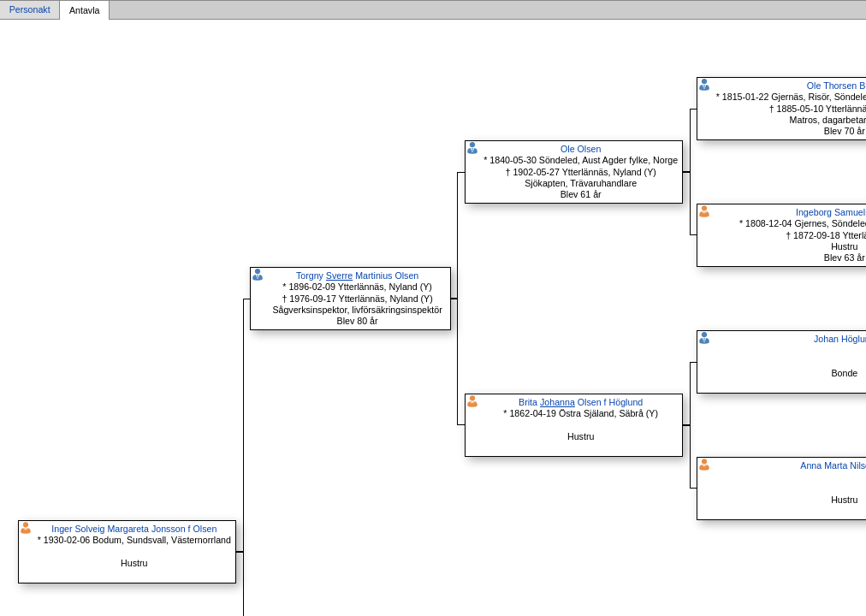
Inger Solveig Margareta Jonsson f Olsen (134, 529)
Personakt (30, 10)
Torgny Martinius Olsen (357, 275)
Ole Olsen (581, 149)
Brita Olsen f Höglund (581, 402)
